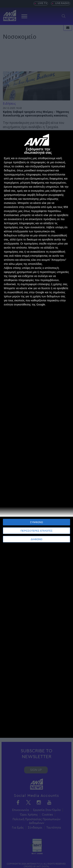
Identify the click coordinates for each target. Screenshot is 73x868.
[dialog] (36, 434)
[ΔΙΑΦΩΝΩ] (66, 137)
